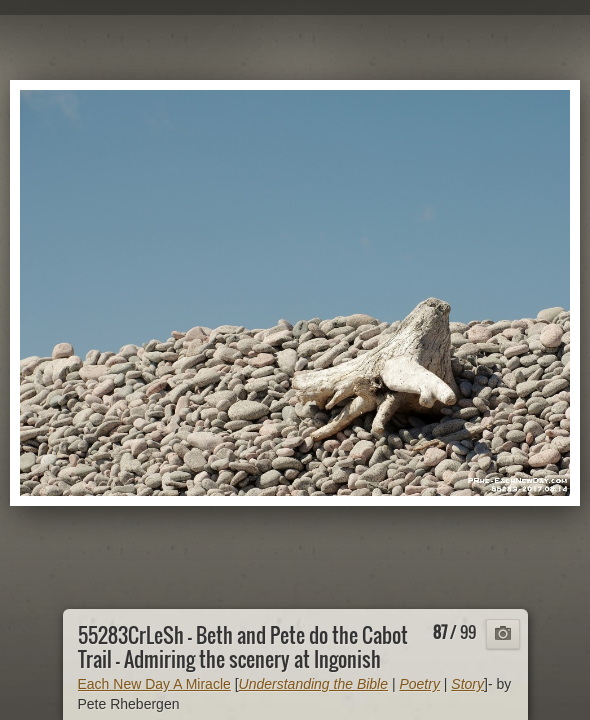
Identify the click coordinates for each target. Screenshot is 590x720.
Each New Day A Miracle (154, 684)
